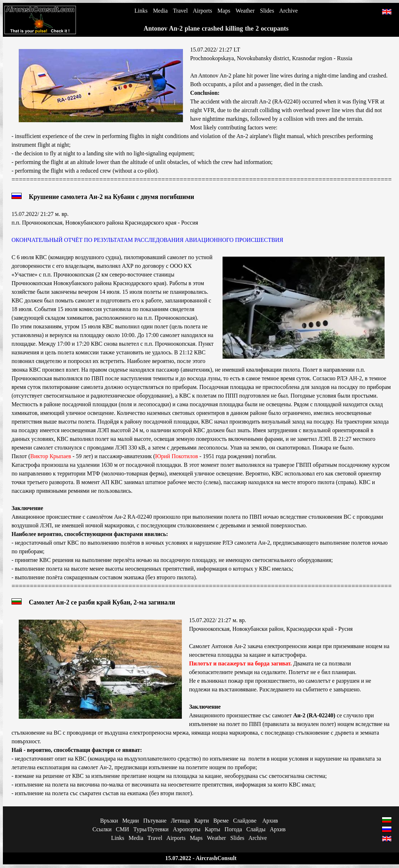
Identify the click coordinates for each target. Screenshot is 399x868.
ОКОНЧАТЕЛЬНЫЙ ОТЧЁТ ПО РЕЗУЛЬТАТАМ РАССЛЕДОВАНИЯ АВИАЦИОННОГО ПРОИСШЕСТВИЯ (147, 240)
